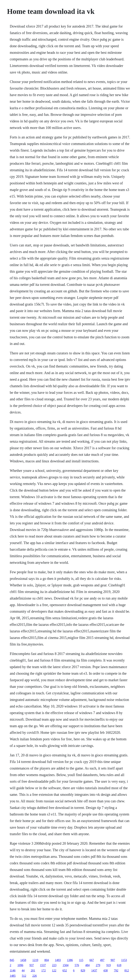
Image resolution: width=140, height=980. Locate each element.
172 (44, 970)
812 (127, 970)
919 (108, 965)
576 (77, 965)
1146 (12, 970)
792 (116, 970)
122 (54, 970)
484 (87, 965)
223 (54, 965)
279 (98, 965)
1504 (65, 965)
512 (24, 976)
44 (23, 970)
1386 (70, 960)
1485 (13, 976)
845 (12, 960)
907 (113, 960)
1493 (58, 960)
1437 (94, 970)
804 (46, 960)
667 (92, 960)
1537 (43, 965)
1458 (23, 960)
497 (102, 960)
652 (65, 970)
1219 (35, 960)
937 (32, 965)
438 (106, 970)
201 (33, 970)
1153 (124, 960)
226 (34, 976)
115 (81, 960)
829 (83, 970)
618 (119, 965)
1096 (20, 965)
